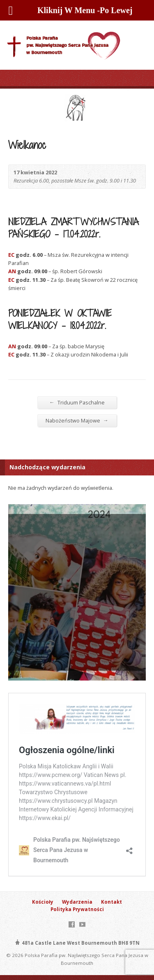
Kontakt (111, 902)
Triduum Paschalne (77, 402)
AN (12, 271)
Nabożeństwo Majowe (77, 420)
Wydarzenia (77, 902)
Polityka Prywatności (77, 909)
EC (11, 255)
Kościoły (43, 902)
